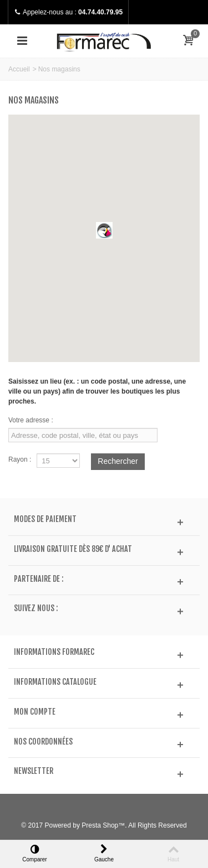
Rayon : (20, 459)
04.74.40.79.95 (100, 12)
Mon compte (35, 712)
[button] (104, 230)
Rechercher (118, 461)
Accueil (19, 69)
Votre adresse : (31, 420)
